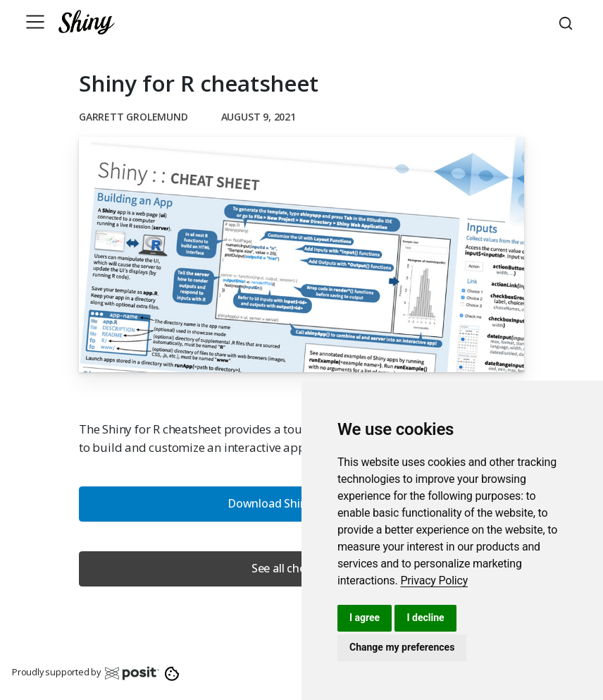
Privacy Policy (434, 581)
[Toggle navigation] (35, 22)
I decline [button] (425, 618)
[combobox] (568, 22)
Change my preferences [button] (402, 647)
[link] (434, 581)
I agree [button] (365, 618)
